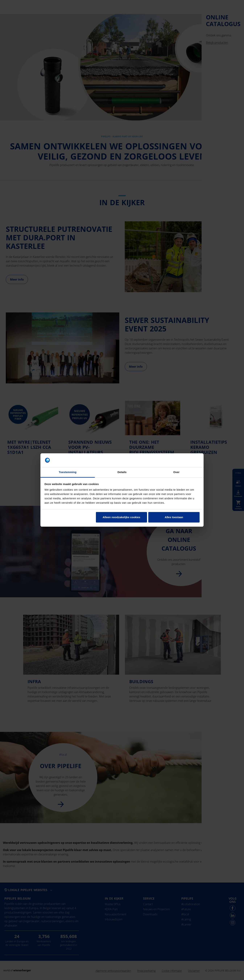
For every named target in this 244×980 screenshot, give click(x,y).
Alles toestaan (174, 517)
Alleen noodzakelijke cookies (121, 517)
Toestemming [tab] (68, 472)
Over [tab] (176, 472)
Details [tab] (122, 472)
